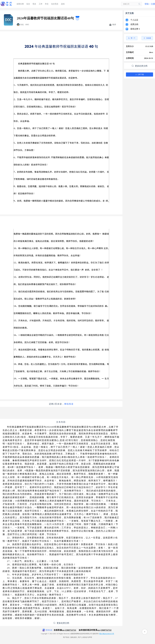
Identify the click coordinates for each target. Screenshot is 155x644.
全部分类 (20, 4)
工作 (41, 4)
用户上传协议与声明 (85, 637)
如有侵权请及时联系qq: (95, 630)
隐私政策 (74, 637)
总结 (63, 4)
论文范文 (55, 4)
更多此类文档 (61, 623)
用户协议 (66, 637)
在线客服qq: (65, 630)
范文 (34, 4)
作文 (47, 4)
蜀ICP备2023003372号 (107, 634)
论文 (28, 4)
